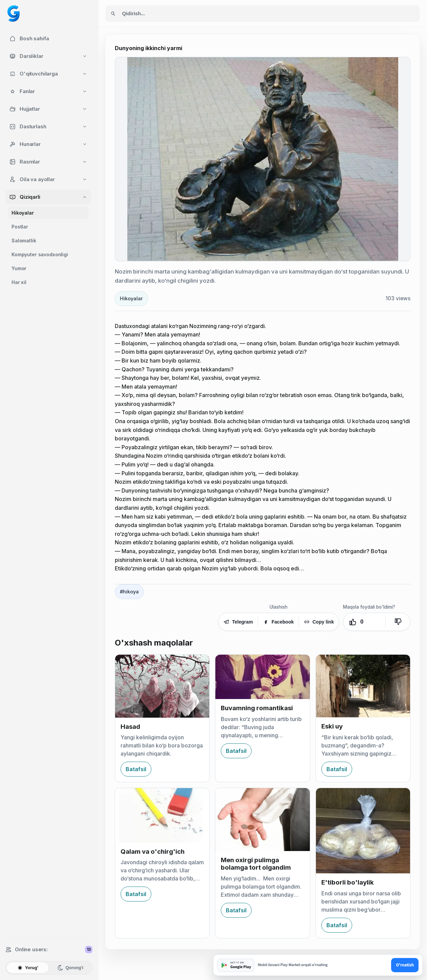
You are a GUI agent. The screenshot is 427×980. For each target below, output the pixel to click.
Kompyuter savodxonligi (40, 254)
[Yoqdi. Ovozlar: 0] (364, 622)
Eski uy (332, 726)
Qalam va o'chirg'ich (153, 852)
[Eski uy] (363, 686)
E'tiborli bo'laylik (348, 882)
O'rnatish (405, 965)
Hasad (130, 727)
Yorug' (28, 968)
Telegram (238, 622)
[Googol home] (14, 14)
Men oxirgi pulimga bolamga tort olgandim (256, 864)
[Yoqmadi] (398, 622)
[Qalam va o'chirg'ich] (162, 815)
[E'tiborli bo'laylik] (363, 831)
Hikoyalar (23, 213)
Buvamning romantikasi (257, 708)
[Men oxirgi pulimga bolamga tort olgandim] (262, 820)
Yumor (19, 268)
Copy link (319, 622)
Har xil (19, 282)
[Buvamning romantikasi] (262, 677)
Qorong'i (70, 968)
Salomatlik (24, 241)
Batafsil (136, 769)
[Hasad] (162, 686)
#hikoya (129, 592)
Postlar (20, 227)
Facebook (278, 622)
